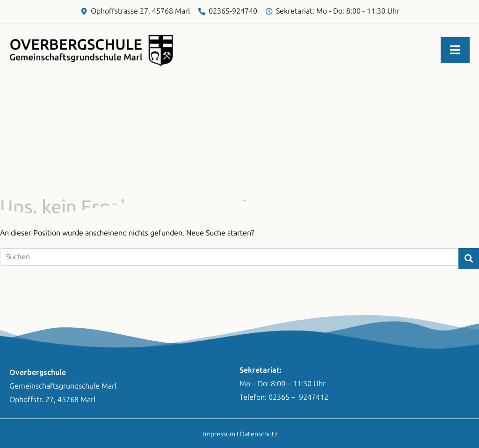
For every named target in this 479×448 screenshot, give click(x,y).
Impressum (219, 434)
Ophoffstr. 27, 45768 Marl (52, 400)
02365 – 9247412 (298, 397)
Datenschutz (259, 434)
